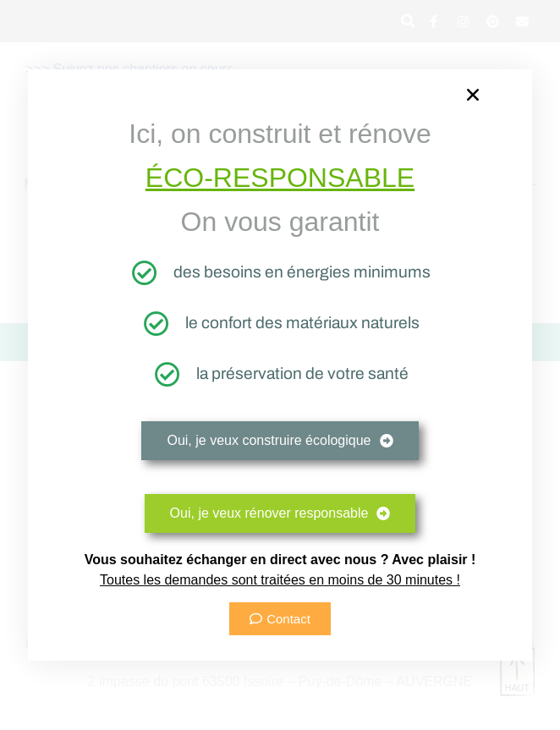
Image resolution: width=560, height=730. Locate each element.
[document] (280, 365)
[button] (473, 95)
